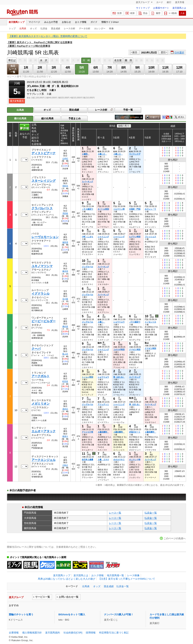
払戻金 (44, 29)
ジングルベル (87, 267)
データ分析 (85, 29)
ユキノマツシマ (42, 266)
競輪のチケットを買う (21, 614)
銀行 (169, 2)
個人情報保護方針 (32, 633)
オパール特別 (103, 209)
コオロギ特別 (119, 349)
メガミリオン (41, 404)
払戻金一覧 (151, 513)
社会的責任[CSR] (73, 633)
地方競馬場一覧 (115, 575)
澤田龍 (65, 213)
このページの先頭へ (175, 538)
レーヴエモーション (45, 237)
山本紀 (65, 158)
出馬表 (23, 29)
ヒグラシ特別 (135, 237)
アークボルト (41, 376)
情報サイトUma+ (110, 22)
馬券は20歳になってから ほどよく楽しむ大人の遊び (67, 579)
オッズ (33, 29)
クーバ (36, 349)
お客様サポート (161, 8)
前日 (135, 52)
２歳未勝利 (103, 432)
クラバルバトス (42, 208)
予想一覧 (128, 110)
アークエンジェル (44, 460)
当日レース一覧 (13, 69)
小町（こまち (87, 237)
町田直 (65, 381)
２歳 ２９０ (103, 460)
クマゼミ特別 (135, 349)
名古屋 (118, 60)
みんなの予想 (51, 22)
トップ (12, 29)
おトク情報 (81, 22)
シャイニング (103, 237)
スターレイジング (44, 181)
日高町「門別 (135, 209)
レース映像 (133, 575)
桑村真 (65, 326)
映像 (111, 29)
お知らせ (66, 22)
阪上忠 (65, 354)
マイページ (34, 22)
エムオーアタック (44, 431)
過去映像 (157, 316)
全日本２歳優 (87, 460)
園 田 (128, 60)
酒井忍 (65, 409)
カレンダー (100, 29)
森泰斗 (65, 436)
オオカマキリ (119, 460)
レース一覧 (115, 513)
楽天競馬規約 (53, 633)
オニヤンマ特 (135, 460)
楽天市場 (180, 2)
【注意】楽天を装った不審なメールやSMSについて (127, 579)
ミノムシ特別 (87, 377)
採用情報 (91, 633)
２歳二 (101, 322)
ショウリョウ (119, 322)
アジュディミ (103, 404)
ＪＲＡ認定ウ (87, 209)
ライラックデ (135, 154)
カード (160, 2)
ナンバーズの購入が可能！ (119, 614)
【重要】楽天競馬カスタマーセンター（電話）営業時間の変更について (48, 36)
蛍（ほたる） (119, 377)
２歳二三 (102, 154)
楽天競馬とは (179, 8)
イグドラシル (41, 294)
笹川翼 (65, 299)
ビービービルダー (44, 321)
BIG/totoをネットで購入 (72, 614)
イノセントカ (150, 322)
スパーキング (87, 181)
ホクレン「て (150, 209)
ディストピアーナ (44, 153)
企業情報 (14, 633)
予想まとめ (75, 118)
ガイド (94, 22)
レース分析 (70, 29)
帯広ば (12, 60)
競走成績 (56, 29)
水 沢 (44, 60)
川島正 (65, 465)
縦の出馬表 (47, 118)
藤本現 (65, 271)
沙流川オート (135, 432)
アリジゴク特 (87, 432)
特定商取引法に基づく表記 (114, 633)
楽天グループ (143, 2)
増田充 (65, 186)
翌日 (163, 52)
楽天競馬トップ (17, 22)
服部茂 (65, 242)
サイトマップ (143, 8)
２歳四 (86, 154)
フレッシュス (150, 237)
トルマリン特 (119, 209)
